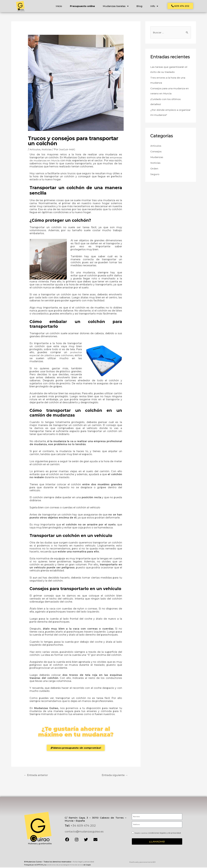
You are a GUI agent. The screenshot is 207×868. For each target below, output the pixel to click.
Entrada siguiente (114, 776)
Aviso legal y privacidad (83, 862)
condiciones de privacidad (57, 864)
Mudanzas (157, 158)
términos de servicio (75, 864)
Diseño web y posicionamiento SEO (142, 863)
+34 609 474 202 (83, 826)
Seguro (155, 175)
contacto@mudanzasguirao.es (84, 832)
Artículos (35, 151)
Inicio (59, 6)
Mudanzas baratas (116, 6)
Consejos (156, 153)
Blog (139, 6)
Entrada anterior (37, 776)
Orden (154, 170)
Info (154, 6)
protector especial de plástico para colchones (56, 355)
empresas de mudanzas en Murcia (52, 161)
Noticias (47, 151)
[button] (180, 6)
